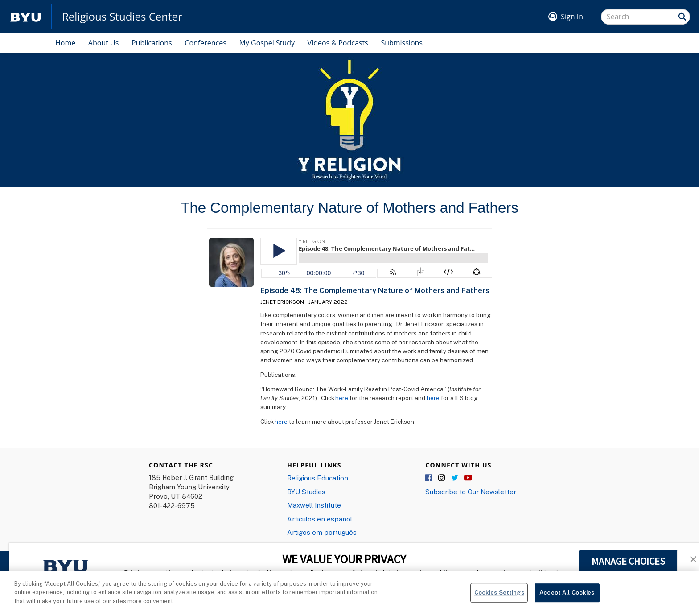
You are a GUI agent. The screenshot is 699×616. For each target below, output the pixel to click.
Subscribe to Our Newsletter (471, 492)
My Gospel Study (267, 43)
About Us (104, 43)
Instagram (442, 478)
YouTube (468, 478)
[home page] (26, 17)
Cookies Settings (499, 598)
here (342, 398)
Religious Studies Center (122, 17)
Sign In (572, 17)
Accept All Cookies (567, 598)
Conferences (206, 43)
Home (65, 43)
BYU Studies (306, 492)
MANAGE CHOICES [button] (628, 561)
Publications (152, 43)
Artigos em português (322, 532)
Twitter (455, 478)
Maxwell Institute (314, 505)
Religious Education (318, 478)
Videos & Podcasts (338, 43)
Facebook (429, 478)
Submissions (402, 43)
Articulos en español (320, 519)
